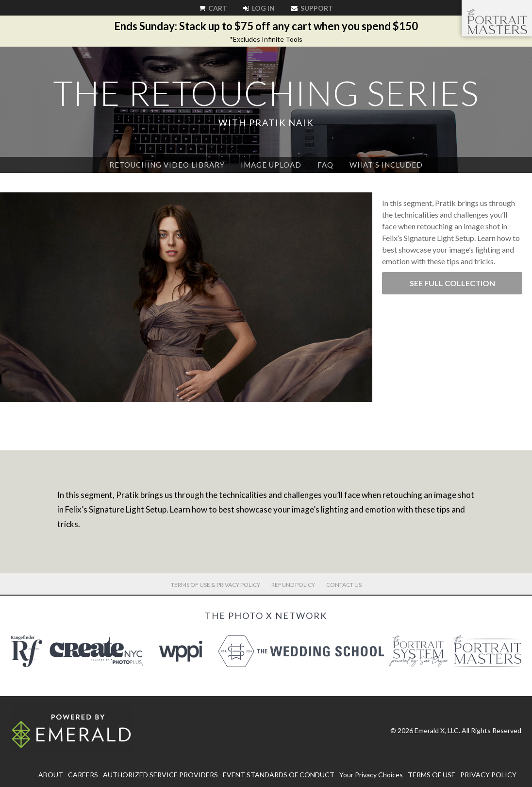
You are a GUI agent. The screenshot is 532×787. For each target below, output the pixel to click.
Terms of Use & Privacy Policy (216, 585)
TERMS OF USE (432, 775)
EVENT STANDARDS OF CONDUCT (279, 775)
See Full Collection (452, 283)
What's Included (386, 165)
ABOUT (51, 775)
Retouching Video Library (167, 165)
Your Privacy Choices (371, 775)
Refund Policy (293, 585)
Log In (259, 8)
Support (312, 8)
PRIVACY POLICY (488, 775)
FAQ (325, 165)
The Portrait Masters (497, 21)
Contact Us (344, 585)
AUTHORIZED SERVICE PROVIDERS (160, 775)
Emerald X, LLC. (437, 730)
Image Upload (271, 165)
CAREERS (83, 775)
